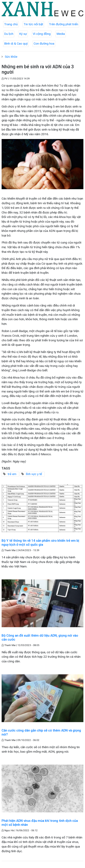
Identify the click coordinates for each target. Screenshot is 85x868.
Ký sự (23, 34)
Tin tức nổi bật (33, 24)
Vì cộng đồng (42, 34)
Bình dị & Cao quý (16, 44)
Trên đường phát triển (64, 24)
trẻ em (12, 474)
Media (61, 34)
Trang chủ (11, 24)
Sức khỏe (11, 57)
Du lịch (9, 34)
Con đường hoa (44, 44)
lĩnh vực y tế (34, 474)
